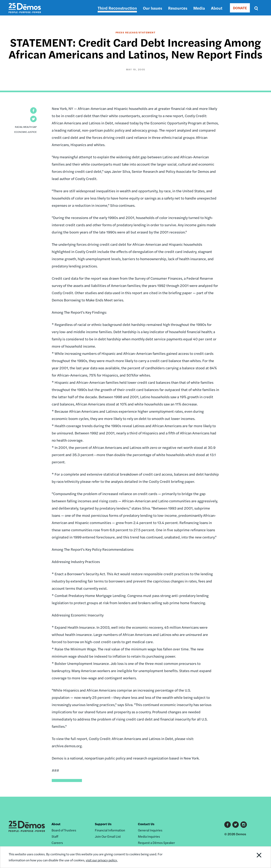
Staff (55, 836)
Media (199, 8)
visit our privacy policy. (102, 860)
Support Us (103, 824)
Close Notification (254, 857)
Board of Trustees (64, 830)
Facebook (228, 825)
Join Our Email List (108, 836)
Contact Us (146, 824)
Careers (57, 843)
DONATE (240, 8)
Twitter (236, 825)
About (217, 8)
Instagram (244, 825)
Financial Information (110, 830)
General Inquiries (150, 830)
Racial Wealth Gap (26, 127)
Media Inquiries (149, 836)
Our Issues (153, 8)
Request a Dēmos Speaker (156, 843)
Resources (178, 8)
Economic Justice (25, 132)
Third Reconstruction (117, 8)
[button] (33, 111)
